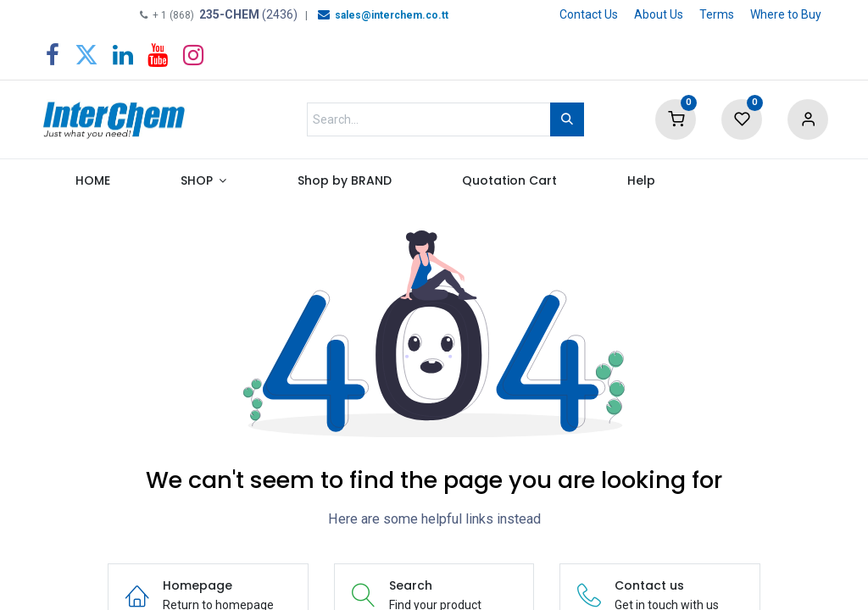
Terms (717, 14)
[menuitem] (92, 185)
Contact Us (589, 14)
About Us (659, 14)
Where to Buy (786, 14)
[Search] (567, 119)
